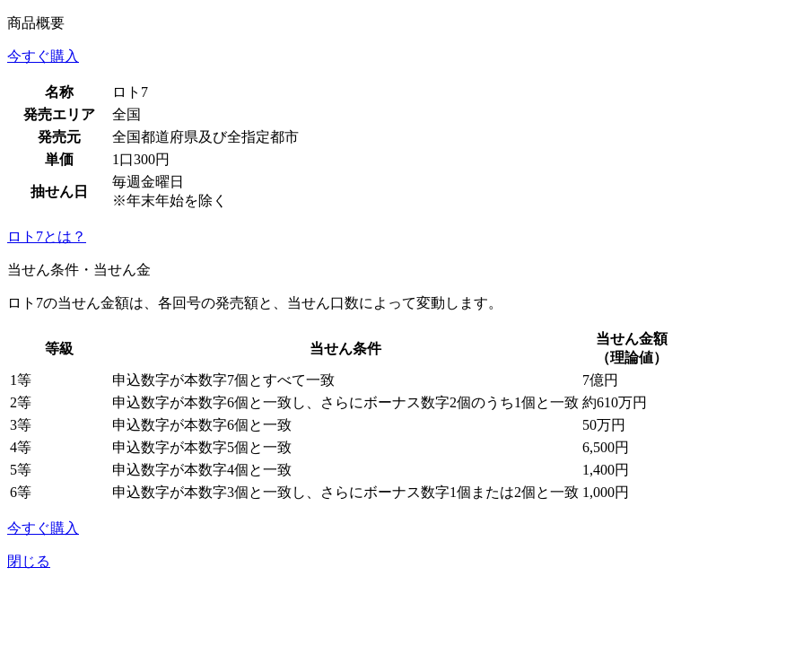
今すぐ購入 (43, 56)
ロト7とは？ (47, 236)
